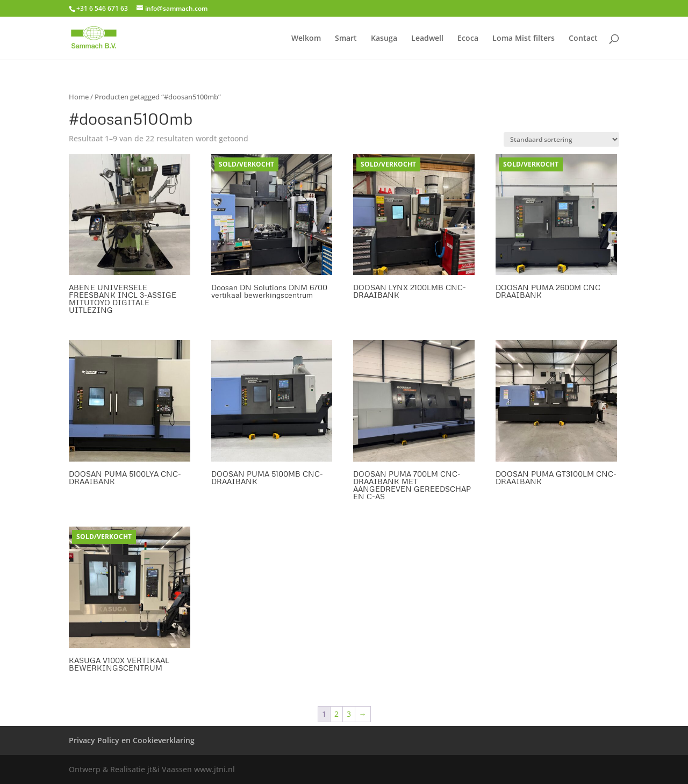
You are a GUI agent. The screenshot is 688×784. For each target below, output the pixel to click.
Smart (346, 39)
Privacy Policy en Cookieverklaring (132, 740)
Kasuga (384, 39)
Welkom (306, 39)
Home (79, 97)
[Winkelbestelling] (561, 139)
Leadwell (427, 39)
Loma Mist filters (524, 39)
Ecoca (468, 39)
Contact (583, 39)
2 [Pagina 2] (336, 714)
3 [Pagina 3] (349, 714)
